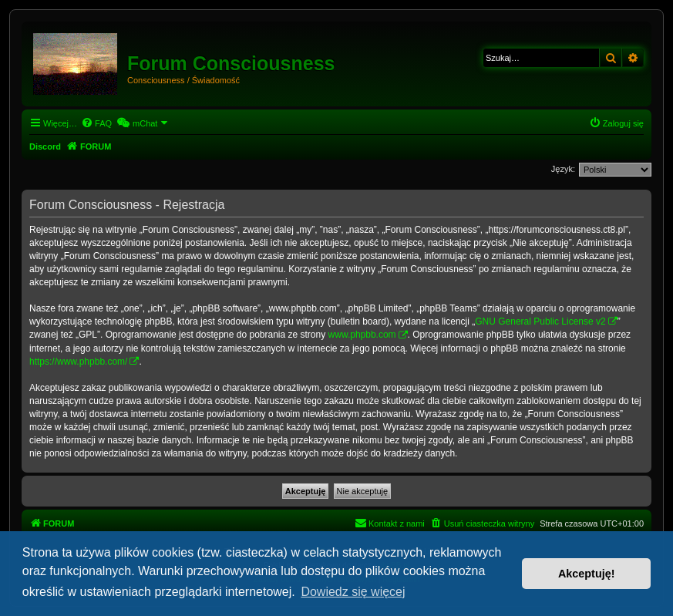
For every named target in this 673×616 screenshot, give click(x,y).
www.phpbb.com (362, 335)
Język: (563, 169)
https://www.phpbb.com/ (78, 362)
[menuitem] (96, 123)
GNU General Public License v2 (540, 321)
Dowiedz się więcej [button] (353, 592)
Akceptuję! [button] (587, 574)
